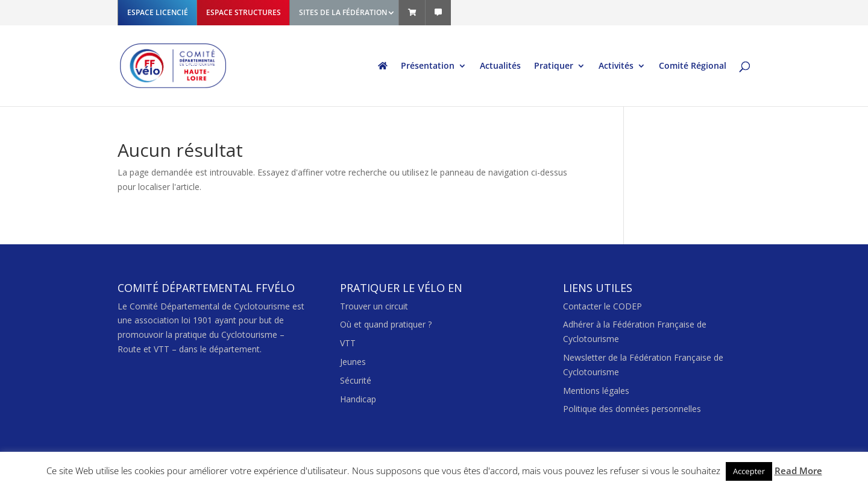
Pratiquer (554, 66)
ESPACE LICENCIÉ (158, 12)
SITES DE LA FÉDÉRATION (343, 12)
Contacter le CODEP (602, 306)
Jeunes (353, 362)
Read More (798, 471)
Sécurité (356, 380)
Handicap (358, 399)
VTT (348, 343)
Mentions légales (596, 391)
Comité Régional (693, 66)
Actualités (500, 66)
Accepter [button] (749, 471)
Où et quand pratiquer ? (386, 324)
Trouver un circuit (374, 306)
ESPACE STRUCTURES (244, 12)
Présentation (428, 66)
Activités (616, 66)
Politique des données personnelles (632, 409)
